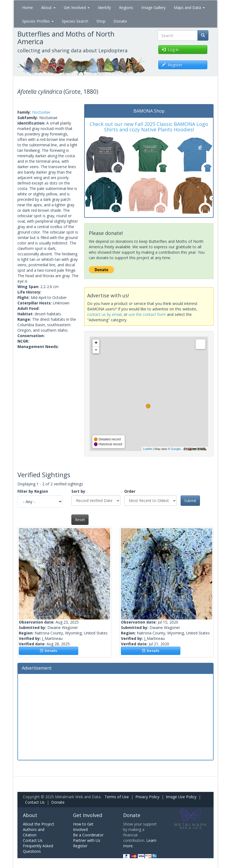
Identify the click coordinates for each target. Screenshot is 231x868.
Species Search (75, 21)
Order (130, 491)
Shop (101, 21)
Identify (104, 7)
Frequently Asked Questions (38, 849)
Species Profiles (38, 21)
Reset (80, 520)
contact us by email (104, 314)
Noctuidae (41, 112)
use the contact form (147, 314)
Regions (126, 7)
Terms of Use (117, 797)
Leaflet (148, 449)
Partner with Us (87, 840)
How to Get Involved (83, 827)
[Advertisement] (115, 716)
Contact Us (35, 802)
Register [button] (172, 65)
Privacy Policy (147, 797)
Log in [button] (170, 49)
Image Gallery (154, 7)
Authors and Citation (34, 832)
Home (28, 7)
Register (80, 846)
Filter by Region (33, 491)
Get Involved (77, 7)
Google (176, 449)
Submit (190, 500)
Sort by (78, 491)
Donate (120, 21)
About (48, 7)
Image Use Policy (181, 797)
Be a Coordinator (88, 835)
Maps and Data (189, 7)
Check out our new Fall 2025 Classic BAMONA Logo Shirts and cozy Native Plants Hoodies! (149, 127)
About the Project (39, 824)
